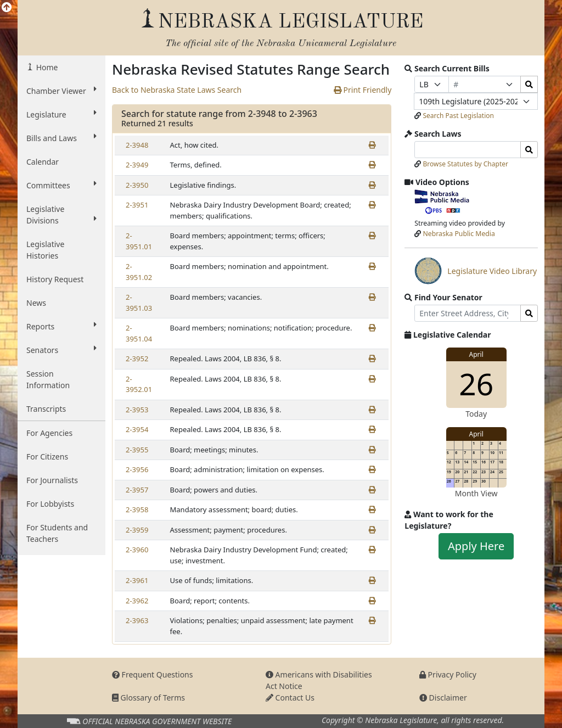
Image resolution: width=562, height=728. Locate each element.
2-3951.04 (139, 333)
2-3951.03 (139, 303)
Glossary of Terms (148, 698)
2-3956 (137, 469)
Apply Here (476, 546)
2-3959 (137, 530)
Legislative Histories (45, 250)
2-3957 (137, 490)
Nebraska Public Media (459, 234)
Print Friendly (363, 90)
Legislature (61, 114)
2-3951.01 (139, 241)
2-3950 (137, 185)
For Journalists (52, 480)
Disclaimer (443, 698)
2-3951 (137, 205)
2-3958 (137, 509)
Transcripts (46, 409)
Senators (61, 350)
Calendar (43, 162)
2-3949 (137, 165)
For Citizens (47, 457)
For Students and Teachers (57, 533)
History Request (55, 279)
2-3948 (137, 145)
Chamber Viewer (61, 91)
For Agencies (49, 433)
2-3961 (137, 580)
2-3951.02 (139, 272)
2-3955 (137, 450)
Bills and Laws (61, 138)
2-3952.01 (139, 384)
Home (46, 67)
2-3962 (137, 601)
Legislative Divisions (61, 215)
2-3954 (137, 429)
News (36, 303)
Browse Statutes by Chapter (465, 164)
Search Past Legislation (458, 116)
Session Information (48, 379)
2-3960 (137, 550)
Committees (61, 185)
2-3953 (137, 410)
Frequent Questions (153, 674)
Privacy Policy (448, 674)
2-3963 (137, 620)
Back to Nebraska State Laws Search (177, 90)
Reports (61, 326)
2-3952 (137, 359)
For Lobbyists (50, 504)
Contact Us (290, 698)
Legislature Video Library (476, 271)
